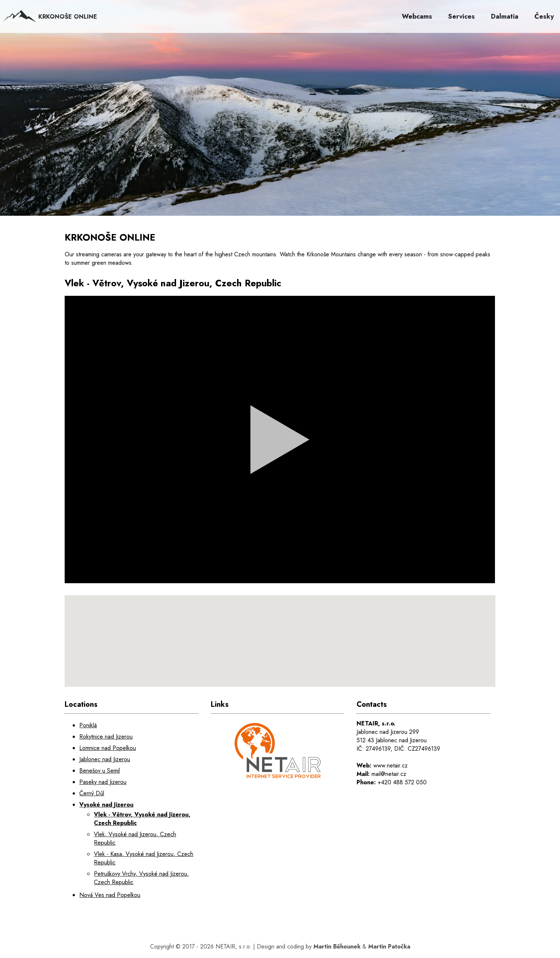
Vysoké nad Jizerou (106, 805)
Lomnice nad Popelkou (108, 748)
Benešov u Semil (100, 771)
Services (462, 16)
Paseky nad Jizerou (103, 782)
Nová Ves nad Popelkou (110, 895)
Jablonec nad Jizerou (105, 759)
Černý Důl (92, 793)
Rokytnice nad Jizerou (106, 737)
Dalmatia (505, 16)
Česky (544, 16)
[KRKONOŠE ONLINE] (280, 124)
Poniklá (88, 725)
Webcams (417, 16)
